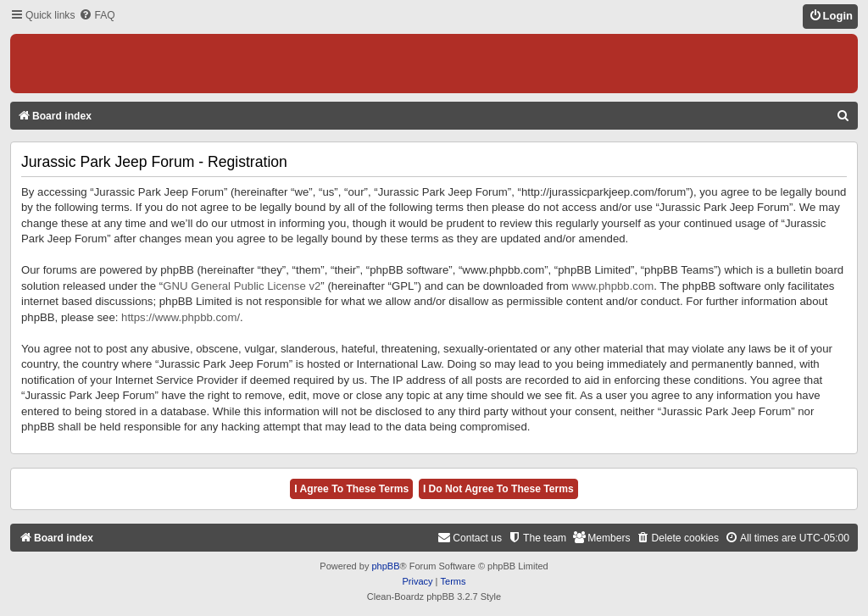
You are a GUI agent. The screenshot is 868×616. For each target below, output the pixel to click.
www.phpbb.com (612, 286)
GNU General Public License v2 (242, 286)
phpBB (385, 566)
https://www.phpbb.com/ (181, 317)
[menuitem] (97, 16)
